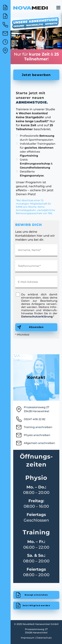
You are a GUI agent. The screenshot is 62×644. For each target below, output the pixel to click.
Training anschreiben (34, 428)
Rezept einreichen (36, 595)
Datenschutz (44, 638)
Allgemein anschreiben (35, 444)
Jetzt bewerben (36, 75)
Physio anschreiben (33, 436)
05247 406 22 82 (31, 420)
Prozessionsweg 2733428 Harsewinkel (33, 409)
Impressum (28, 638)
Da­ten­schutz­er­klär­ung (37, 317)
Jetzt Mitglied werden (36, 605)
